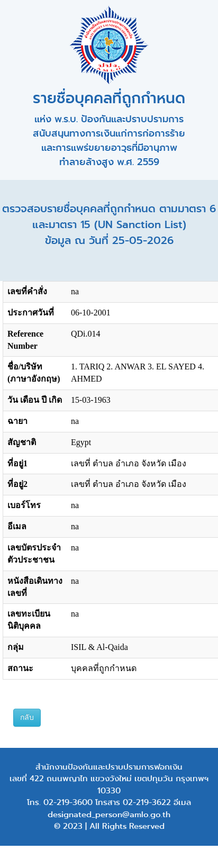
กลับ (27, 717)
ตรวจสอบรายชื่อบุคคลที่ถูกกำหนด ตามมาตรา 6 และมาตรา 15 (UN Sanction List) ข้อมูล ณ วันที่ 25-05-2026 (109, 225)
